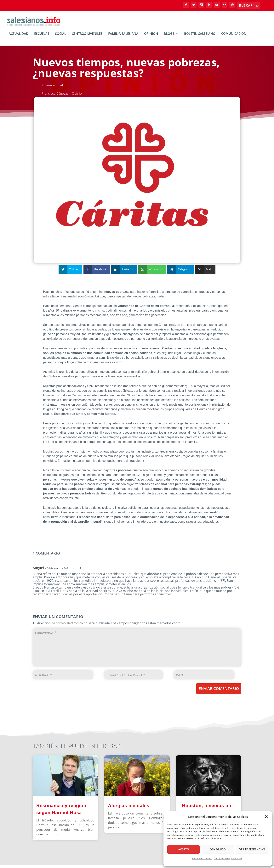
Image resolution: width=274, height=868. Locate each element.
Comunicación (234, 37)
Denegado (218, 849)
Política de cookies (202, 858)
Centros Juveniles (87, 37)
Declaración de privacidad (228, 858)
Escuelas (42, 37)
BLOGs (169, 37)
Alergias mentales (129, 808)
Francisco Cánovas (55, 96)
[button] (266, 817)
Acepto (184, 849)
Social (61, 37)
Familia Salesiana (123, 37)
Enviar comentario (219, 691)
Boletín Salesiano (200, 37)
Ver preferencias (252, 849)
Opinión (151, 37)
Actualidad (19, 37)
